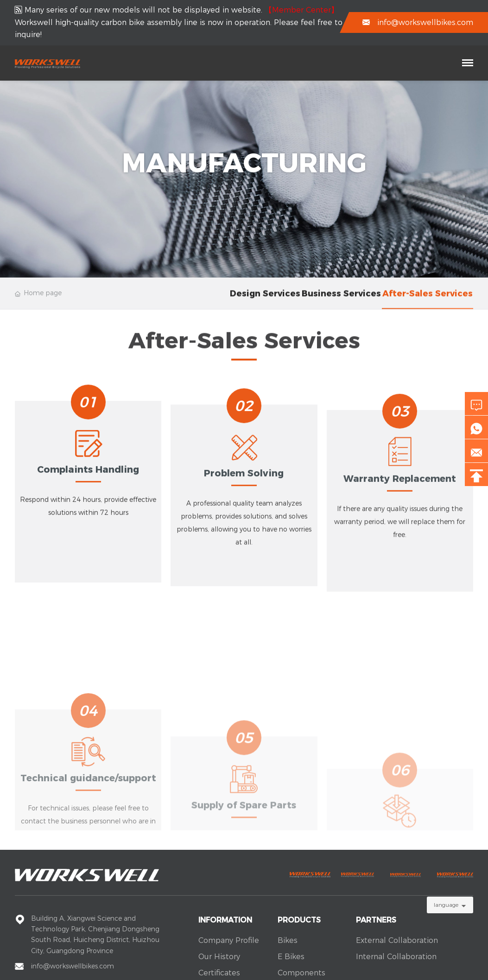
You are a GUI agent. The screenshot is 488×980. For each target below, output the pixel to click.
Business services (341, 300)
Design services (265, 300)
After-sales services (428, 300)
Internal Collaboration (396, 957)
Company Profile (229, 940)
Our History (219, 957)
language (446, 905)
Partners (376, 920)
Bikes (288, 940)
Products (299, 920)
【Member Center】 (301, 10)
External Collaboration (397, 940)
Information (225, 920)
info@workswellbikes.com (425, 22)
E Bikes (291, 957)
